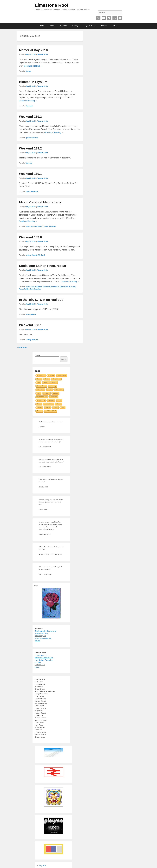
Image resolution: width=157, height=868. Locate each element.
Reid (32, 289)
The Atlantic (40, 390)
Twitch (47, 379)
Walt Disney (54, 397)
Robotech (47, 393)
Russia (39, 379)
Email (120, 18)
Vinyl (39, 393)
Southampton (41, 400)
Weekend (35, 138)
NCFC (37, 667)
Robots (48, 407)
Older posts (22, 347)
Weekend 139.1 (30, 174)
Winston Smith (43, 54)
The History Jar (40, 636)
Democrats (47, 287)
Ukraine (59, 404)
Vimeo (109, 18)
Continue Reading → (33, 66)
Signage (40, 407)
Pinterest (98, 18)
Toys (39, 382)
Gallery (115, 26)
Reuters (39, 411)
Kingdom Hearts (90, 26)
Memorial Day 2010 (33, 50)
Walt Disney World (51, 411)
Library (104, 26)
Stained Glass (56, 379)
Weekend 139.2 (30, 148)
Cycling (75, 26)
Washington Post (42, 397)
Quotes (28, 71)
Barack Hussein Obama (34, 227)
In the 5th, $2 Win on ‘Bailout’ (41, 300)
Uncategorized (31, 314)
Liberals (63, 287)
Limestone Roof (52, 5)
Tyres (59, 400)
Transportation (49, 404)
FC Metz (38, 662)
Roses (55, 407)
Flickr (115, 18)
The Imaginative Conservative (46, 631)
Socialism (52, 227)
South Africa (59, 390)
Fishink (37, 641)
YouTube (104, 18)
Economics (55, 287)
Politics (27, 289)
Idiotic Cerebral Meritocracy (40, 202)
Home (42, 26)
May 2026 (43, 866)
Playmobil (63, 26)
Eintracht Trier (40, 665)
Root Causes (41, 375)
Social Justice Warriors (50, 382)
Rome (39, 404)
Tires (63, 407)
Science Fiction (41, 386)
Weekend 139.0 (30, 237)
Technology (53, 386)
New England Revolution (44, 660)
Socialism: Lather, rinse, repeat (43, 266)
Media (68, 287)
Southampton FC (41, 655)
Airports (35, 255)
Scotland (56, 393)
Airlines (28, 255)
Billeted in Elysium (33, 82)
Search (38, 355)
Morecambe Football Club (44, 658)
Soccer (28, 192)
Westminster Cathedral (43, 638)
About (52, 26)
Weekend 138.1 (30, 325)
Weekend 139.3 (30, 117)
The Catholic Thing (42, 633)
